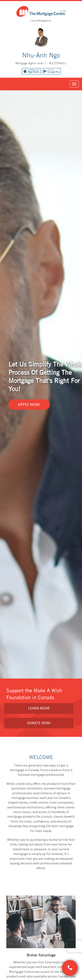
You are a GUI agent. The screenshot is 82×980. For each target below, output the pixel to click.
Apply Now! (29, 405)
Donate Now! (39, 723)
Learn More (39, 708)
